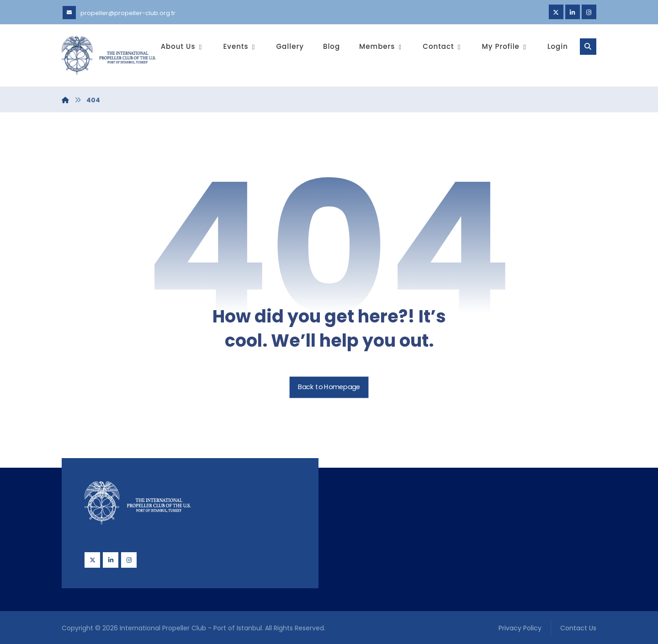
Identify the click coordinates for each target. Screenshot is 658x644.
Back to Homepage (329, 388)
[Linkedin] (573, 12)
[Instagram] (589, 12)
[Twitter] (556, 12)
